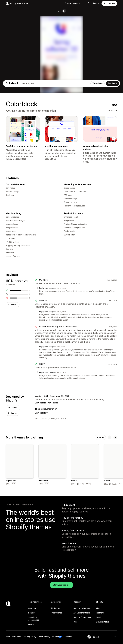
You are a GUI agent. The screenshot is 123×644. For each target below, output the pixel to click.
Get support (13, 477)
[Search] (89, 3)
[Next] (115, 507)
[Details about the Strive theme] (85, 535)
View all (100, 507)
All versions (53, 472)
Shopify (114, 173)
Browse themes (73, 3)
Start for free (109, 3)
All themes (12, 482)
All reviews (13, 372)
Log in (96, 3)
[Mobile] (64, 11)
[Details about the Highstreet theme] (20, 535)
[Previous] (110, 507)
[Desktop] (59, 11)
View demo (97, 146)
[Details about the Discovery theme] (52, 535)
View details (40, 472)
